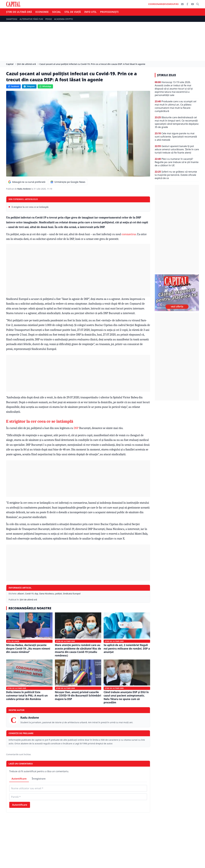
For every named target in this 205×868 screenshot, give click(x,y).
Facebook (14, 86)
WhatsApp (45, 86)
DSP (76, 428)
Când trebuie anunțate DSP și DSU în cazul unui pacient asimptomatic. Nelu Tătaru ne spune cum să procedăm (126, 697)
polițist (59, 594)
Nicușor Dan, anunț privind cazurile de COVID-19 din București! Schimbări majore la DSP (78, 696)
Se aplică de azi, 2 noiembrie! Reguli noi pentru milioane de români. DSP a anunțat (127, 649)
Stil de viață (73, 12)
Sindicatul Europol (72, 594)
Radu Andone (24, 189)
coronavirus (129, 234)
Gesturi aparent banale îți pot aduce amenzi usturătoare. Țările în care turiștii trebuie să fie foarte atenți (177, 149)
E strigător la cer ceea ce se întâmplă (30, 207)
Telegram (29, 86)
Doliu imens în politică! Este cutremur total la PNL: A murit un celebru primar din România (27, 696)
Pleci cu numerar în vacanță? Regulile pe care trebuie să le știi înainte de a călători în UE (177, 162)
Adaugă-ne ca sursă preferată (27, 182)
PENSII (49, 19)
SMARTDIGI (12, 19)
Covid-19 (29, 594)
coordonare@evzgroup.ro (163, 4)
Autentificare (19, 779)
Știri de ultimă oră (19, 12)
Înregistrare (39, 779)
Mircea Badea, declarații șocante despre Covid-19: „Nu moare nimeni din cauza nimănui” (28, 649)
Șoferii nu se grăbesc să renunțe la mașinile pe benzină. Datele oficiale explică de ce (176, 175)
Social (57, 12)
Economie (42, 12)
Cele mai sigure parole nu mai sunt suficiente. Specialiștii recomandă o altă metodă (176, 137)
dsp (36, 594)
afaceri (21, 594)
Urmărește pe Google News (68, 182)
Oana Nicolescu (47, 594)
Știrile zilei (167, 75)
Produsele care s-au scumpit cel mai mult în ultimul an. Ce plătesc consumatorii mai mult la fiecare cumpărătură (176, 106)
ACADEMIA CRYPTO (64, 19)
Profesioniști (109, 12)
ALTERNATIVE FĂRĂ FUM (31, 19)
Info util (90, 12)
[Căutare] (198, 4)
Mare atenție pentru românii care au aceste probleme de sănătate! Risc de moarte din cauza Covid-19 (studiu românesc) (78, 650)
